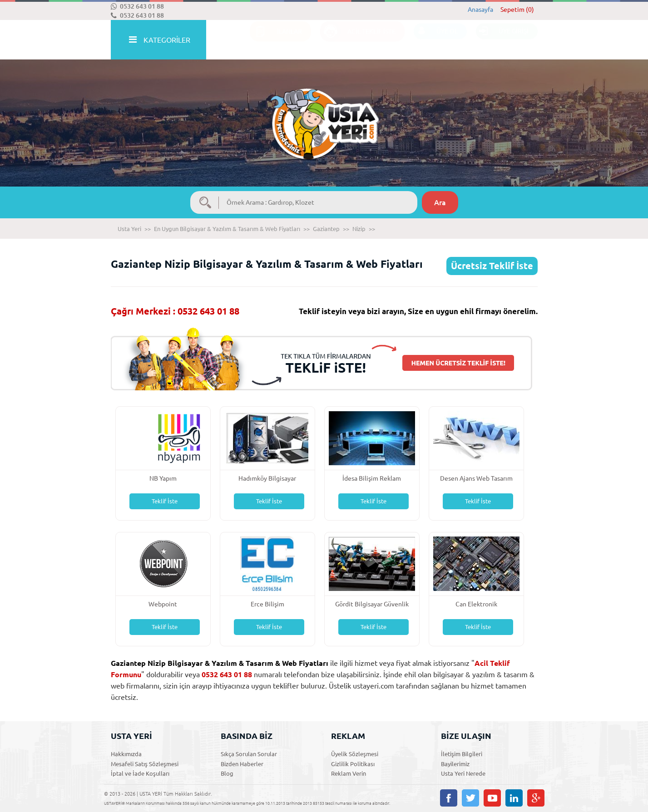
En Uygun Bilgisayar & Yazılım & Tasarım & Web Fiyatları (227, 229)
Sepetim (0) (517, 10)
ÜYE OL (436, 40)
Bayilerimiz (455, 764)
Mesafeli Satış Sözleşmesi (145, 764)
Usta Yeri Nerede (463, 773)
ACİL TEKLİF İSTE (358, 40)
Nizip (359, 229)
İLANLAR (276, 40)
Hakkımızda (126, 754)
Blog (227, 773)
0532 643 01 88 (137, 6)
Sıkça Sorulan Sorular (249, 754)
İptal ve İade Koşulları (140, 773)
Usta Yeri (129, 229)
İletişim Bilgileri (462, 754)
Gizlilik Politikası (353, 764)
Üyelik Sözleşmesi (355, 754)
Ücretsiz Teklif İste (492, 266)
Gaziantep (326, 229)
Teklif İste (165, 501)
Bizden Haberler (242, 764)
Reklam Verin (349, 773)
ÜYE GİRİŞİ (502, 40)
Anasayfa (480, 10)
